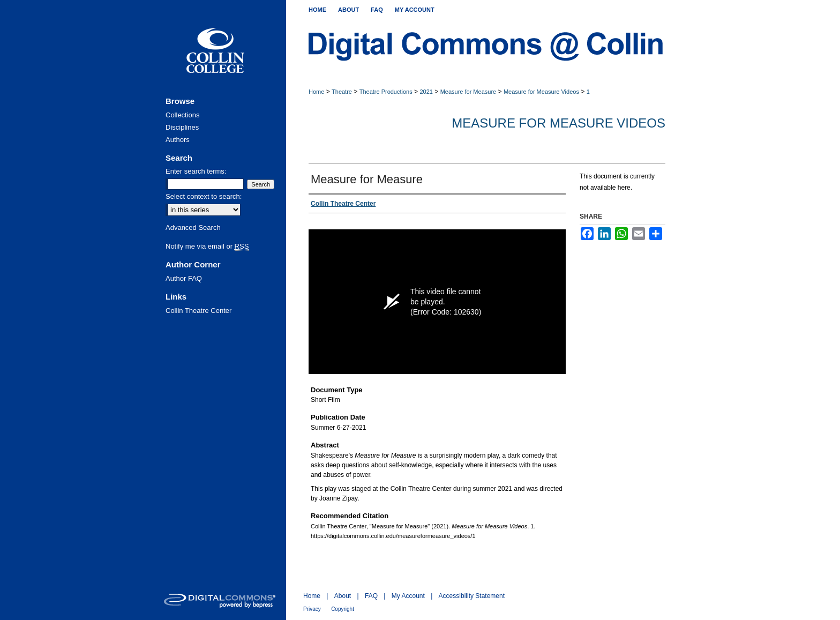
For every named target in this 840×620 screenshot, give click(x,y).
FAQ (371, 596)
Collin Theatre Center (198, 311)
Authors (178, 140)
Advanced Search (193, 227)
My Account (408, 596)
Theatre (342, 92)
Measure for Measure (468, 92)
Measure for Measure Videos (541, 92)
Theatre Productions (386, 92)
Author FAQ (184, 278)
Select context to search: (204, 196)
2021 (426, 92)
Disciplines (182, 127)
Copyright (343, 609)
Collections (183, 115)
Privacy (312, 609)
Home (316, 92)
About (343, 596)
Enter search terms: (196, 171)
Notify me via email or (207, 246)
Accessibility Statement (472, 596)
